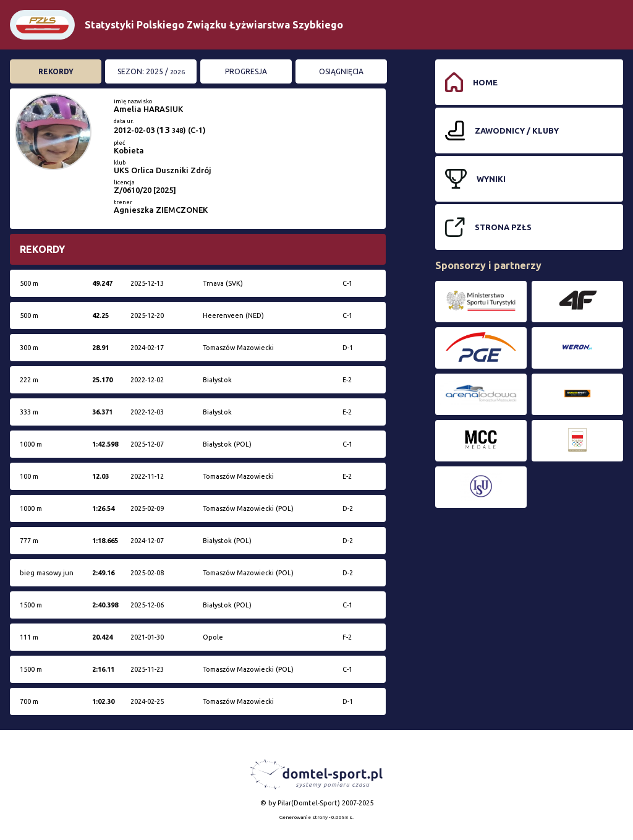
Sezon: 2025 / (151, 71)
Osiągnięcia (341, 71)
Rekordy (56, 71)
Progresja (246, 71)
